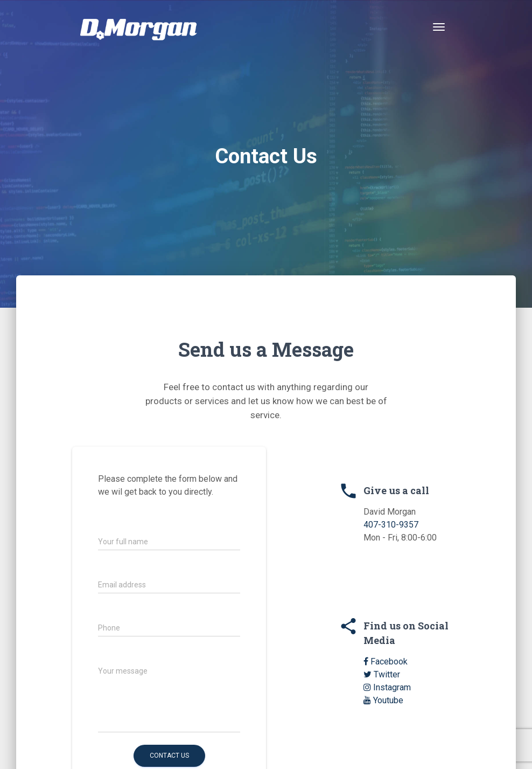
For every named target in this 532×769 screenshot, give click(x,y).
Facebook (386, 661)
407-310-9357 (391, 525)
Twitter (382, 674)
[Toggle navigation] (439, 27)
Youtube (383, 700)
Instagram (387, 687)
